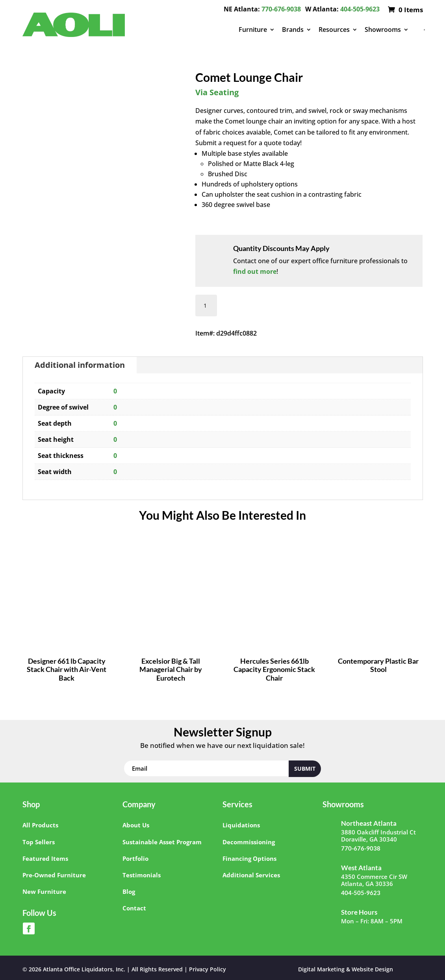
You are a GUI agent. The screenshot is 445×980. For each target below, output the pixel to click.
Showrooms (383, 30)
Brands (293, 30)
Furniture (253, 30)
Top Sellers (39, 842)
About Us (136, 825)
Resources (334, 30)
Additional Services (251, 875)
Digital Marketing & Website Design (346, 969)
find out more (255, 271)
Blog (129, 891)
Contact (134, 908)
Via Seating (217, 92)
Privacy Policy (208, 969)
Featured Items (45, 858)
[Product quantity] (206, 305)
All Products (40, 825)
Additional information (80, 365)
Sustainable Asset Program (162, 842)
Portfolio (135, 858)
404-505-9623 (360, 9)
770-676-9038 (281, 9)
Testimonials (142, 875)
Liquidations (241, 825)
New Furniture (44, 891)
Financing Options (249, 858)
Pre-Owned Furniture (54, 875)
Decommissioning (249, 842)
